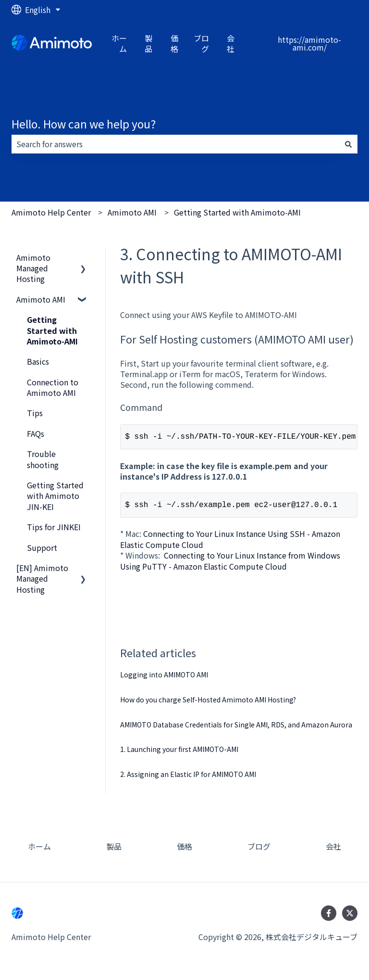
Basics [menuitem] (38, 361)
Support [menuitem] (42, 547)
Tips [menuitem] (35, 413)
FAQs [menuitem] (36, 433)
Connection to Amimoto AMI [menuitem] (53, 387)
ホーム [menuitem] (39, 850)
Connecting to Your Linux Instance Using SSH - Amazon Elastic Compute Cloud (230, 543)
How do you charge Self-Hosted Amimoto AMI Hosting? (208, 703)
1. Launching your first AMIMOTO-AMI (179, 753)
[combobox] (175, 144)
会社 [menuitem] (333, 850)
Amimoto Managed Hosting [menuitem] (33, 268)
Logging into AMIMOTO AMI (164, 678)
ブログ (201, 44)
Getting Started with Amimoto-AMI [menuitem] (52, 330)
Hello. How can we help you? (84, 124)
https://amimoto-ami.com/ (309, 43)
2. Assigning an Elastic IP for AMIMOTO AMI (188, 778)
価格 (174, 44)
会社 (231, 44)
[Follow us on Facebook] (329, 917)
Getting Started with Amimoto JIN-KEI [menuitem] (55, 496)
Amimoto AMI (132, 212)
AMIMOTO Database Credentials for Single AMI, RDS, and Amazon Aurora (236, 728)
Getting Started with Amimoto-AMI (237, 212)
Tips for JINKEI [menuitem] (54, 527)
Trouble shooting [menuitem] (43, 459)
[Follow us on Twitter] (350, 917)
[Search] (348, 144)
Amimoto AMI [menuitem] (41, 299)
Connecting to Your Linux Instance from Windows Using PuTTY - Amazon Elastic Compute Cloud (230, 564)
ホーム (119, 44)
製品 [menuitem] (114, 850)
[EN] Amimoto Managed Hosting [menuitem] (42, 579)
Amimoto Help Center (51, 212)
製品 (148, 44)
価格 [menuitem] (184, 850)
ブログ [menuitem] (259, 850)
